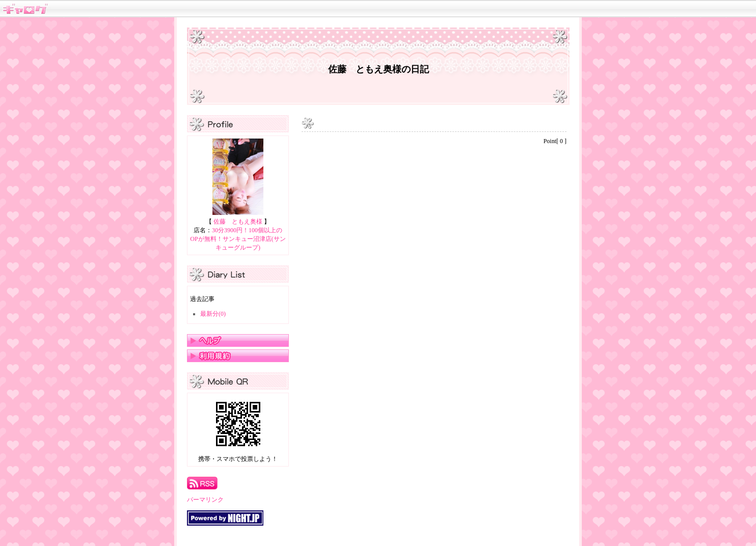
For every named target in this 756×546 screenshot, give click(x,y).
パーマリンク (205, 500)
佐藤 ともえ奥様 (238, 222)
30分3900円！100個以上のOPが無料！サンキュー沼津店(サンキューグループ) (238, 239)
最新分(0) (213, 314)
